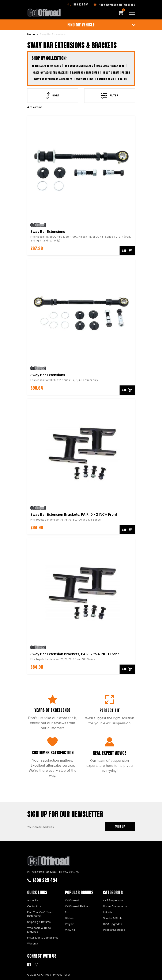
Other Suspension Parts (46, 66)
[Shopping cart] (121, 13)
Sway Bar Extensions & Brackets (53, 79)
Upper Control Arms (115, 906)
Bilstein (70, 918)
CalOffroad (72, 900)
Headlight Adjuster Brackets (51, 73)
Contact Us (34, 906)
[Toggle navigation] (132, 13)
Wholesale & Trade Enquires (39, 930)
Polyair (69, 924)
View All (70, 930)
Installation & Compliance (43, 938)
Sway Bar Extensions (48, 232)
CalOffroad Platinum (78, 906)
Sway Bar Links (85, 79)
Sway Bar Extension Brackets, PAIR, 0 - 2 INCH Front (74, 514)
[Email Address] (63, 827)
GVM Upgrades (113, 924)
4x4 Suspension (113, 900)
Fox (67, 912)
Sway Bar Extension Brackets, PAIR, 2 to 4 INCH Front (75, 654)
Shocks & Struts (113, 918)
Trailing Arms (106, 79)
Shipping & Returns (39, 922)
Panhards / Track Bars (86, 73)
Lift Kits (108, 912)
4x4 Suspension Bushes (79, 66)
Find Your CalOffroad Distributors (40, 914)
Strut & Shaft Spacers (116, 73)
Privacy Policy (62, 975)
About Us (33, 900)
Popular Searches (114, 930)
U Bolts (122, 79)
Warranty (33, 944)
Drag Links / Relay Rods (110, 66)
